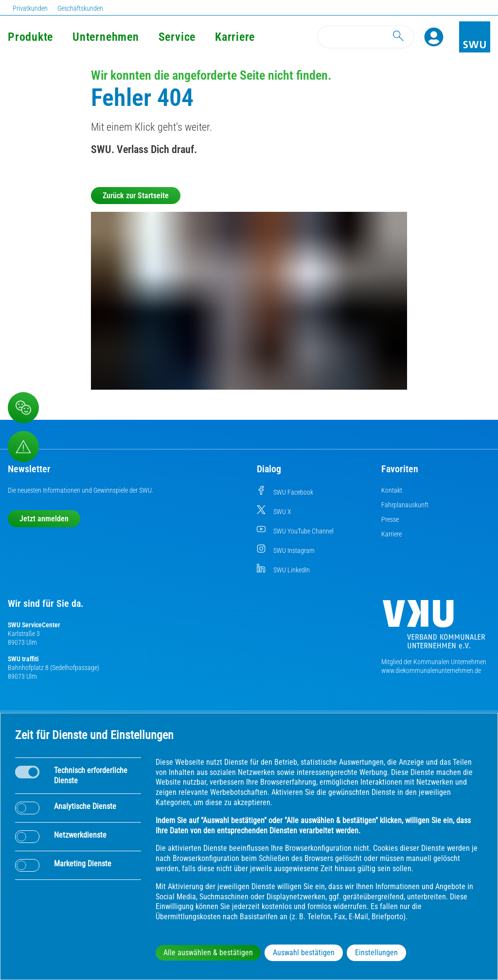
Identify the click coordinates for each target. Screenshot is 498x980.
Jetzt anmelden (44, 519)
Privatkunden (30, 8)
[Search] (366, 37)
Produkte (30, 37)
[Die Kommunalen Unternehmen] (434, 628)
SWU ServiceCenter (34, 625)
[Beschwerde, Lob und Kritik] (23, 408)
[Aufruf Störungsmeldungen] (23, 447)
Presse (390, 519)
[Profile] (434, 37)
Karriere (235, 37)
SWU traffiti (23, 659)
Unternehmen (106, 37)
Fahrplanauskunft (405, 505)
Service (177, 37)
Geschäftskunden (80, 8)
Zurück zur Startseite (136, 196)
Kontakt (392, 490)
